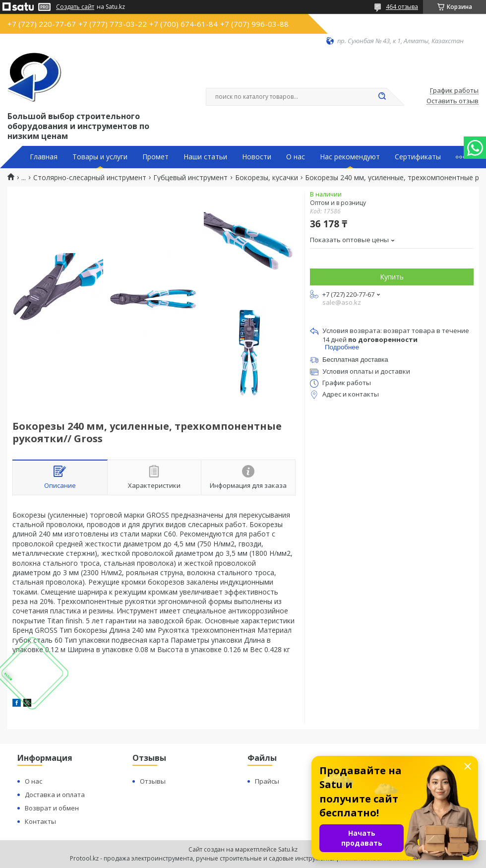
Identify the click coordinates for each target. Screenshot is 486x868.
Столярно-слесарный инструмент (90, 178)
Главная (44, 157)
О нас (296, 157)
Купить (392, 277)
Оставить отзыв (453, 101)
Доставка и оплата (55, 795)
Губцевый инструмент (190, 178)
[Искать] (382, 97)
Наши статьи (205, 157)
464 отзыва (402, 7)
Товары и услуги (100, 157)
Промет (155, 157)
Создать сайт (75, 7)
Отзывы (153, 781)
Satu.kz (288, 849)
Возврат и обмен (52, 808)
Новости (257, 157)
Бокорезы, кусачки (267, 178)
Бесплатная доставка (355, 360)
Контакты (40, 821)
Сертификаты (418, 157)
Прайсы (267, 781)
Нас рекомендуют (350, 157)
